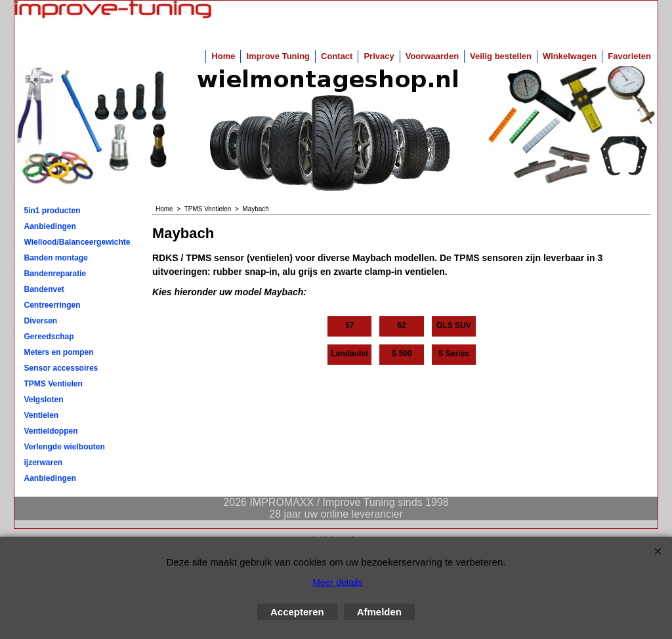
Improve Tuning (278, 56)
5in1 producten (52, 211)
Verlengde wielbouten (65, 447)
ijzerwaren (44, 463)
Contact (337, 56)
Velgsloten (44, 400)
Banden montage (56, 258)
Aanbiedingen (50, 226)
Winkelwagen (570, 56)
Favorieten (629, 56)
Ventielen (42, 415)
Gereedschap (49, 337)
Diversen (41, 321)
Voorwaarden (432, 56)
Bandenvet (44, 289)
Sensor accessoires (61, 368)
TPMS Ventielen (53, 384)
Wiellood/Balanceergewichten (77, 242)
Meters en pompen (59, 352)
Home (223, 56)
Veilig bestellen (501, 56)
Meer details (337, 583)
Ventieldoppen (51, 431)
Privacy (379, 56)
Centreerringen (52, 305)
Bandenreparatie (55, 274)
